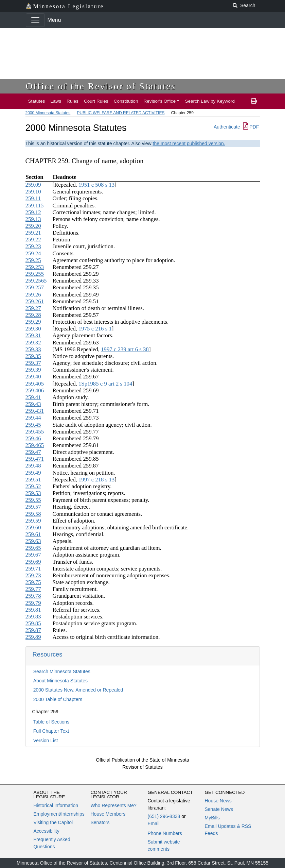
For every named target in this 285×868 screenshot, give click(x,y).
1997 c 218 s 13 (96, 480)
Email (154, 823)
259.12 (33, 212)
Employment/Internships (59, 814)
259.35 (33, 356)
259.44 (33, 418)
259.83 (33, 617)
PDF (251, 127)
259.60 (33, 527)
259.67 (33, 555)
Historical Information (56, 805)
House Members (108, 814)
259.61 (33, 534)
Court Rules (96, 101)
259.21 (33, 233)
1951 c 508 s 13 (96, 185)
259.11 (33, 198)
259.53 (33, 493)
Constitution (126, 101)
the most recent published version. (189, 143)
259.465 (35, 445)
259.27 (33, 308)
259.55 (33, 500)
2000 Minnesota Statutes (48, 113)
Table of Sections (51, 722)
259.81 (33, 610)
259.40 (33, 377)
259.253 (35, 267)
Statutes (37, 101)
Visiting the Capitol (53, 822)
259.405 (35, 384)
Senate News (219, 809)
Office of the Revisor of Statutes (101, 86)
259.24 (33, 253)
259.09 (33, 185)
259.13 (33, 219)
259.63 (33, 541)
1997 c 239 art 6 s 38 (125, 349)
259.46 (33, 438)
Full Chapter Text (51, 731)
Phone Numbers (165, 833)
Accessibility (47, 831)
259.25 (33, 260)
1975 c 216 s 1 (95, 329)
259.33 (33, 349)
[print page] (254, 101)
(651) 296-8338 (164, 816)
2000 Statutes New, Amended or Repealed (78, 690)
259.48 (33, 466)
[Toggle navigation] (35, 20)
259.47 (33, 452)
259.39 (33, 370)
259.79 (33, 603)
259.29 (33, 322)
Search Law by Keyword (210, 101)
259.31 (33, 335)
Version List (46, 741)
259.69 (33, 562)
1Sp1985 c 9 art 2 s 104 (105, 384)
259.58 (33, 514)
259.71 (33, 569)
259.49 (33, 473)
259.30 (33, 329)
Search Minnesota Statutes (62, 671)
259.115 (35, 206)
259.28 (33, 315)
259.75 (33, 582)
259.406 (35, 390)
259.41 (33, 397)
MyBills (212, 818)
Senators (100, 822)
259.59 (33, 521)
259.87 (33, 630)
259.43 (33, 404)
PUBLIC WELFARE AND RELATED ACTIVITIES (121, 113)
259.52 (33, 486)
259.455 (35, 432)
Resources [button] (48, 654)
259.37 (33, 363)
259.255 (35, 274)
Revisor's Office (159, 101)
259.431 (35, 411)
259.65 (33, 548)
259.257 (35, 287)
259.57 (33, 507)
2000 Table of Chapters (58, 699)
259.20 (33, 226)
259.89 (33, 637)
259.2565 (36, 281)
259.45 (33, 425)
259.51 (33, 480)
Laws (56, 101)
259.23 (33, 246)
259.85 (33, 623)
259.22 (33, 240)
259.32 (33, 343)
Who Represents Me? (114, 805)
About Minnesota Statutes (60, 681)
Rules (73, 101)
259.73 (33, 575)
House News (218, 801)
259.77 (33, 589)
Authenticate (227, 127)
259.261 (35, 301)
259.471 (35, 459)
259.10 (33, 192)
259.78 (33, 596)
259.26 (33, 295)
